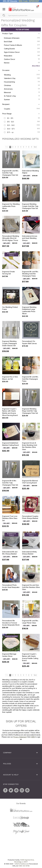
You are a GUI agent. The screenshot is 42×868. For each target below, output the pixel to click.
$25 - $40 (11, 125)
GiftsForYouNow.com (22, 864)
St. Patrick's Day (22, 96)
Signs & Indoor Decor (22, 52)
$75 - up (10, 132)
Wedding (22, 75)
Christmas (22, 85)
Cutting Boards (22, 48)
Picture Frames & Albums (22, 45)
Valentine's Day (22, 78)
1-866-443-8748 (24, 866)
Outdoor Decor (22, 59)
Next (35, 147)
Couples (22, 109)
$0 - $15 (10, 118)
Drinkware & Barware (22, 38)
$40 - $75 (11, 129)
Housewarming (22, 82)
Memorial (22, 92)
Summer (22, 99)
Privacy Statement (20, 737)
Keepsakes (22, 56)
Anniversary (22, 89)
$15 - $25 (11, 122)
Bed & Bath (22, 41)
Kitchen (22, 63)
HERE (33, 737)
